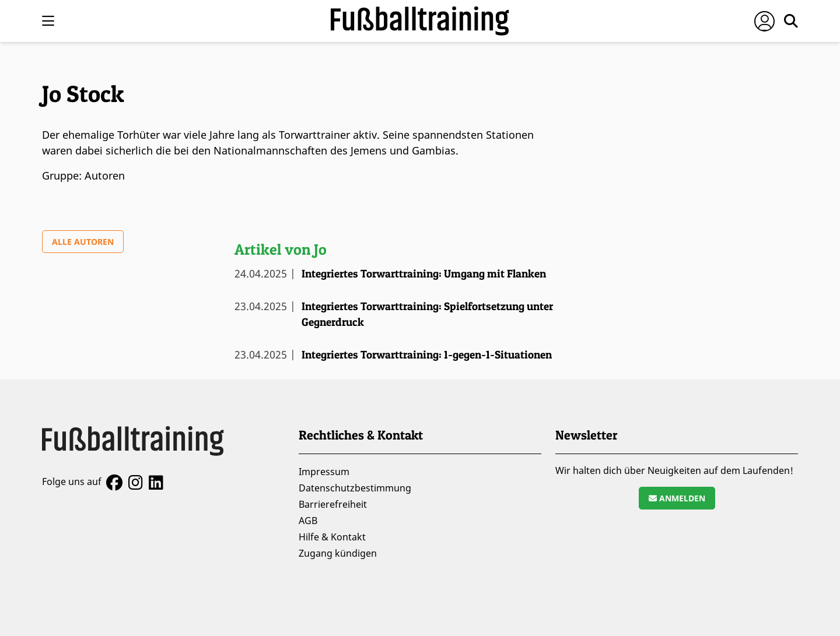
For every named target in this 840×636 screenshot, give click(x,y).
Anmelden (677, 498)
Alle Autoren (83, 242)
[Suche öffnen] (791, 21)
